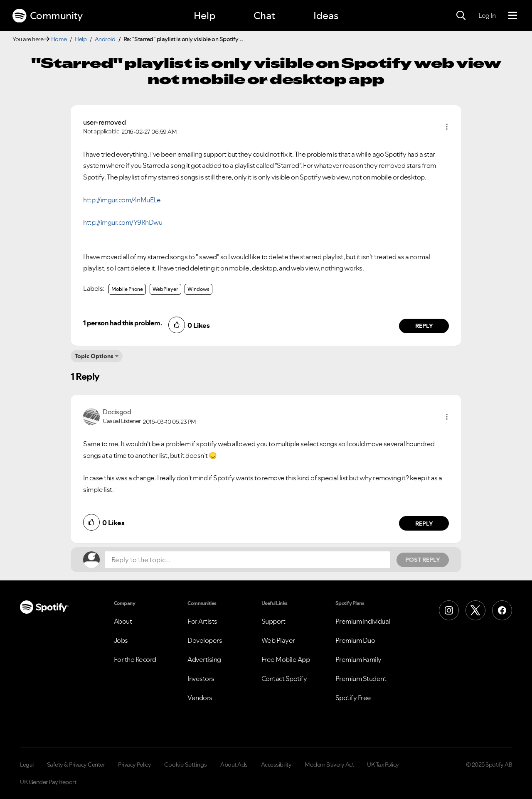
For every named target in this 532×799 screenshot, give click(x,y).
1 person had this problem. (122, 323)
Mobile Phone (127, 289)
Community (47, 16)
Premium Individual (363, 621)
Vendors (200, 698)
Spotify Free (353, 698)
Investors (201, 679)
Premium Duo (355, 640)
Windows (198, 289)
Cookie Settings (186, 765)
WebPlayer (165, 289)
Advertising (204, 659)
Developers (205, 640)
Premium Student (361, 679)
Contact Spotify (284, 679)
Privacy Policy (134, 765)
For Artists (202, 621)
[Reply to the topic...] (247, 560)
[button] (447, 127)
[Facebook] (502, 610)
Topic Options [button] (94, 356)
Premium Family (358, 659)
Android (105, 39)
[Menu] (513, 16)
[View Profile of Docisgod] (117, 412)
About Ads (234, 765)
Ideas (326, 16)
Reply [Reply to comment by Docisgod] (424, 524)
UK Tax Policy (383, 765)
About (123, 621)
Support (273, 621)
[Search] (461, 16)
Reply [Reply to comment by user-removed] (424, 326)
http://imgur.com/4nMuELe (122, 200)
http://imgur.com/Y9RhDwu (123, 222)
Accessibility (276, 765)
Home (59, 39)
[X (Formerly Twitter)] (475, 610)
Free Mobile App (286, 659)
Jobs (121, 640)
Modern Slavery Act (329, 765)
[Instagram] (449, 610)
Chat (264, 16)
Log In (487, 15)
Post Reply (423, 560)
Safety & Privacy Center (76, 765)
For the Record (135, 659)
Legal (27, 765)
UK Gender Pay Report (48, 782)
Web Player (278, 640)
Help (204, 16)
